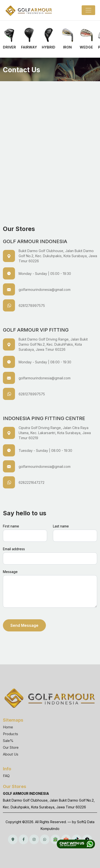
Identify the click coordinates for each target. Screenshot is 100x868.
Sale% (8, 741)
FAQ (6, 776)
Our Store (11, 747)
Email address (14, 549)
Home (8, 727)
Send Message (24, 625)
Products (11, 734)
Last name (61, 526)
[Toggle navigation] (88, 10)
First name (11, 526)
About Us (11, 754)
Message (10, 572)
